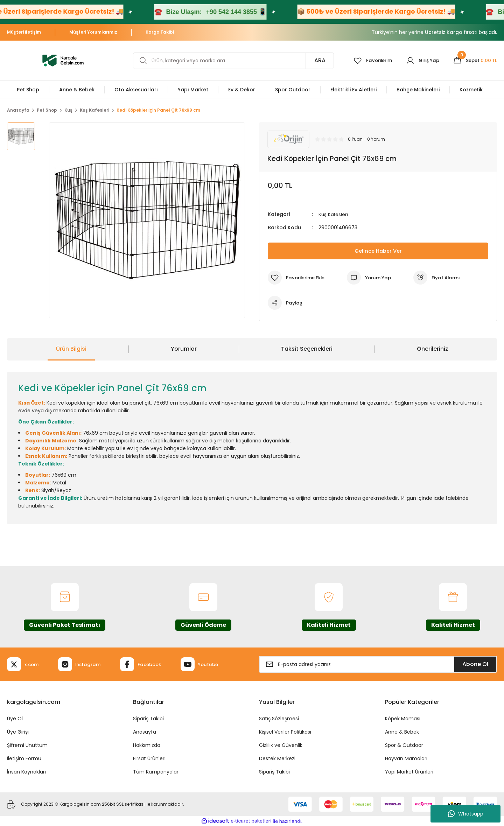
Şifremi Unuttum (27, 745)
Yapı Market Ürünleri (409, 772)
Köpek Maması (403, 719)
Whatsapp (466, 814)
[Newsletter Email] (378, 664)
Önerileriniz (432, 349)
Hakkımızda (147, 745)
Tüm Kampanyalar (156, 772)
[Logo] (63, 60)
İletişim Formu (24, 758)
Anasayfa (145, 732)
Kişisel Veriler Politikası (285, 732)
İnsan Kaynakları (26, 772)
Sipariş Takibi (148, 719)
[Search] (231, 61)
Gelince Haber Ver (378, 251)
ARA (314, 60)
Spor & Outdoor (404, 745)
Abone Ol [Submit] (475, 664)
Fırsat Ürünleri (149, 758)
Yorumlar (184, 349)
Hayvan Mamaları (406, 758)
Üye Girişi (18, 732)
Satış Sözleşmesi (279, 719)
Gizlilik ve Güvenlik (281, 745)
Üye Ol (15, 719)
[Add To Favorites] (298, 278)
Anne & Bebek (402, 732)
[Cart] (474, 61)
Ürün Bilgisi (71, 349)
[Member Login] (420, 61)
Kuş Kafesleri (334, 214)
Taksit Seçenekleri (307, 349)
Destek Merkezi (277, 758)
